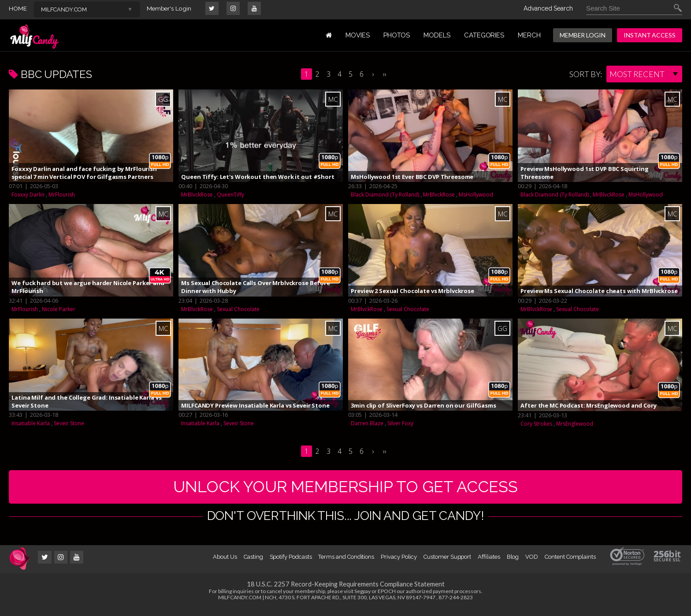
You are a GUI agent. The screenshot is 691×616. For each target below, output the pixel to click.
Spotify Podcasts (291, 563)
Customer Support (447, 563)
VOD (532, 563)
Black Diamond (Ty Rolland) (385, 195)
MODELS (437, 35)
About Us (225, 563)
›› (385, 74)
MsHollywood (476, 195)
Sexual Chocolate (238, 309)
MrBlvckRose (197, 195)
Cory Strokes (536, 424)
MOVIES (358, 35)
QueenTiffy (230, 195)
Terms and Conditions (346, 563)
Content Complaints (570, 563)
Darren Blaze (367, 423)
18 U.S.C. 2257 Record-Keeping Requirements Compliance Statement (345, 590)
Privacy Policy (399, 563)
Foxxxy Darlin (28, 195)
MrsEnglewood (575, 424)
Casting (253, 563)
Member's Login (170, 8)
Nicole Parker (59, 309)
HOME (18, 8)
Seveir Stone (69, 423)
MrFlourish (62, 195)
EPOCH (387, 598)
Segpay (362, 598)
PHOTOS (397, 35)
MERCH (529, 35)
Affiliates (489, 563)
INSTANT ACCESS (650, 35)
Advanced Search (548, 8)
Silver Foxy (400, 423)
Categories (484, 35)
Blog (513, 563)
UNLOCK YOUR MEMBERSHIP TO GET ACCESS (346, 490)
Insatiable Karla (31, 423)
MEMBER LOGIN (583, 35)
